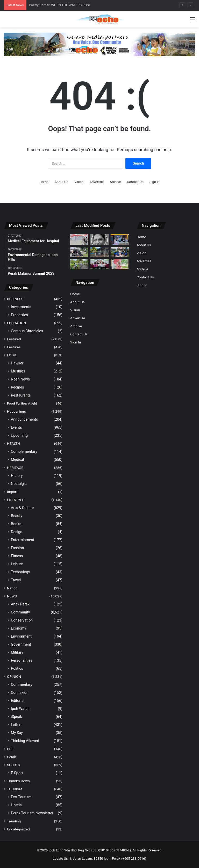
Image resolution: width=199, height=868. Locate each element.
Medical (17, 460)
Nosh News (20, 379)
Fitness (17, 556)
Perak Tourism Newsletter (32, 813)
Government (21, 644)
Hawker (17, 363)
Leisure (17, 564)
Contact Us (135, 182)
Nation (12, 588)
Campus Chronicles (27, 331)
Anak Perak (20, 604)
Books (16, 524)
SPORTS (13, 765)
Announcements (24, 419)
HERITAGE (15, 468)
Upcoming (19, 435)
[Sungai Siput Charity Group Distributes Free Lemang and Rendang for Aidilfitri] (120, 239)
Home (44, 182)
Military (17, 652)
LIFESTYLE (16, 500)
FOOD (12, 355)
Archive (115, 182)
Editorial (18, 701)
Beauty (17, 516)
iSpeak (16, 717)
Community (20, 612)
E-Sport (17, 773)
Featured (14, 339)
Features (14, 347)
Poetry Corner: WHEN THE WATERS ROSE (60, 5)
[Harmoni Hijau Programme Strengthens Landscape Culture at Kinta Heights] (120, 252)
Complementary (24, 451)
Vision (79, 182)
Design (17, 532)
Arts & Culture (22, 508)
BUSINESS (15, 299)
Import (12, 492)
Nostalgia (19, 484)
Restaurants (21, 395)
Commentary (22, 684)
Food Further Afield (22, 403)
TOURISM (15, 789)
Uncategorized (18, 829)
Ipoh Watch (20, 709)
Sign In (155, 182)
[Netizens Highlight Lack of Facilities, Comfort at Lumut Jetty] (99, 252)
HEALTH (13, 443)
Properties (19, 315)
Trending (14, 821)
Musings (18, 371)
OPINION (14, 676)
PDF (10, 749)
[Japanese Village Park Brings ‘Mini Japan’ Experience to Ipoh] (120, 264)
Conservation (22, 620)
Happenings (16, 411)
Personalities (22, 660)
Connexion (20, 693)
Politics (17, 668)
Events (16, 427)
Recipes (17, 387)
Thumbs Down (18, 781)
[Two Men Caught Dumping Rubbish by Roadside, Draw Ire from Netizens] (79, 252)
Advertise (97, 182)
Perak (11, 757)
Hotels (16, 805)
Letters (17, 725)
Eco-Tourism (21, 797)
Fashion (17, 548)
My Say (17, 733)
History (17, 476)
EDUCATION (16, 323)
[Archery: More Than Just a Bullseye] (79, 239)
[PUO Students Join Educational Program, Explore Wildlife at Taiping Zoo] (79, 264)
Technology (20, 572)
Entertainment (23, 540)
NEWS (12, 596)
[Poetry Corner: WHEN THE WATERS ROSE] (99, 239)
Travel (16, 580)
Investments (21, 307)
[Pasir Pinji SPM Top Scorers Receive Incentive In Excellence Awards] (99, 264)
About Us (61, 182)
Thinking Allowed (25, 741)
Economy (19, 628)
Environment (21, 636)
